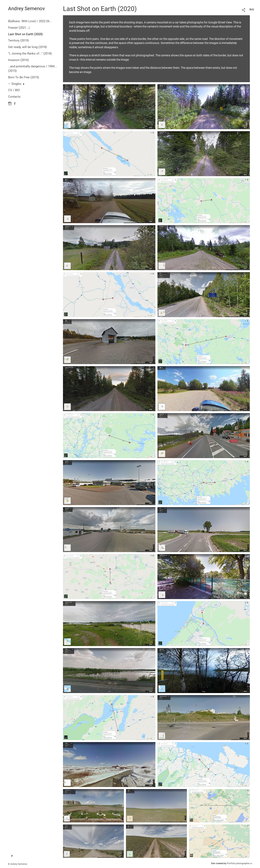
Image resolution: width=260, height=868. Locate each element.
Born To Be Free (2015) (24, 77)
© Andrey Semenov (18, 864)
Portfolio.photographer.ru (239, 863)
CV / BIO (14, 90)
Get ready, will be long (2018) (28, 47)
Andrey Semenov (27, 9)
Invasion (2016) (18, 60)
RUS (252, 10)
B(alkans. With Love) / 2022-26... (30, 21)
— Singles (15, 84)
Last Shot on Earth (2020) (25, 34)
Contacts (14, 97)
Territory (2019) (18, 40)
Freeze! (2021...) (19, 28)
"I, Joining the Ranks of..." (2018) (30, 53)
